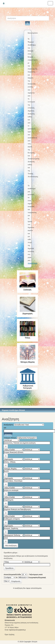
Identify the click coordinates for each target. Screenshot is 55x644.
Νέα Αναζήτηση (11, 546)
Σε (17, 577)
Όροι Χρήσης (10, 634)
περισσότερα (32, 263)
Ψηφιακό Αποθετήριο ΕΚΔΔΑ (13, 410)
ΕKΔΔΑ (34, 642)
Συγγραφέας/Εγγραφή (37, 577)
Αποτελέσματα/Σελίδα (12, 575)
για (5, 428)
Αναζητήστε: (9, 425)
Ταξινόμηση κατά (36, 575)
